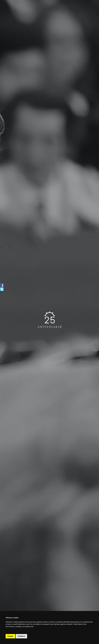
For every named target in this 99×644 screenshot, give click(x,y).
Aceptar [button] (10, 636)
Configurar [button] (21, 636)
